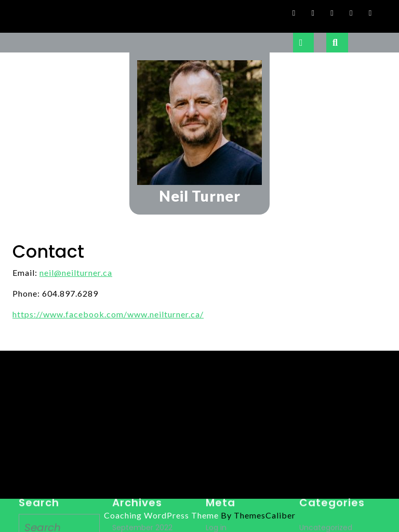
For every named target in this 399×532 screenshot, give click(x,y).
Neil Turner (200, 196)
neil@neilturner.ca (76, 272)
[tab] (303, 43)
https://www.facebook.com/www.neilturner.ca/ (108, 314)
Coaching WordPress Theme (161, 515)
